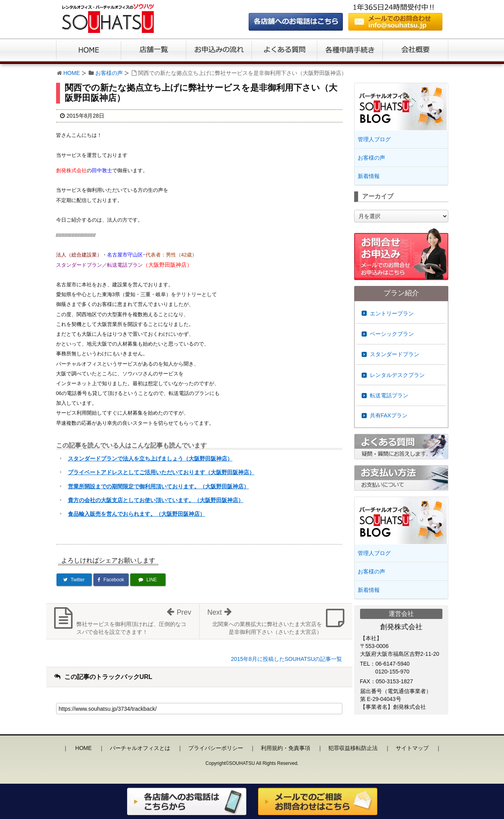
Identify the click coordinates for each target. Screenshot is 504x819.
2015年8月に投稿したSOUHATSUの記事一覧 (287, 659)
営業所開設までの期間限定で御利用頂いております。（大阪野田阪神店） (158, 486)
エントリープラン (392, 313)
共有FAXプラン (389, 415)
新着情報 (369, 176)
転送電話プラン (389, 395)
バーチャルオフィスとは (140, 748)
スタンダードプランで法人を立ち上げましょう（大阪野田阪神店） (150, 459)
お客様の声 (109, 73)
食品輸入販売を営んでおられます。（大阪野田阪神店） (136, 514)
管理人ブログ (374, 139)
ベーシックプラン (392, 334)
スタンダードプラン (395, 354)
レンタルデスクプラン (397, 375)
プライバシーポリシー (216, 748)
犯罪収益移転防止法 (353, 748)
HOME (72, 73)
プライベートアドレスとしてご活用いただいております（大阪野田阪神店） (161, 472)
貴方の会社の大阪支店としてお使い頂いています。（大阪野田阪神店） (156, 500)
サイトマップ (412, 748)
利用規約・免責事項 (286, 748)
